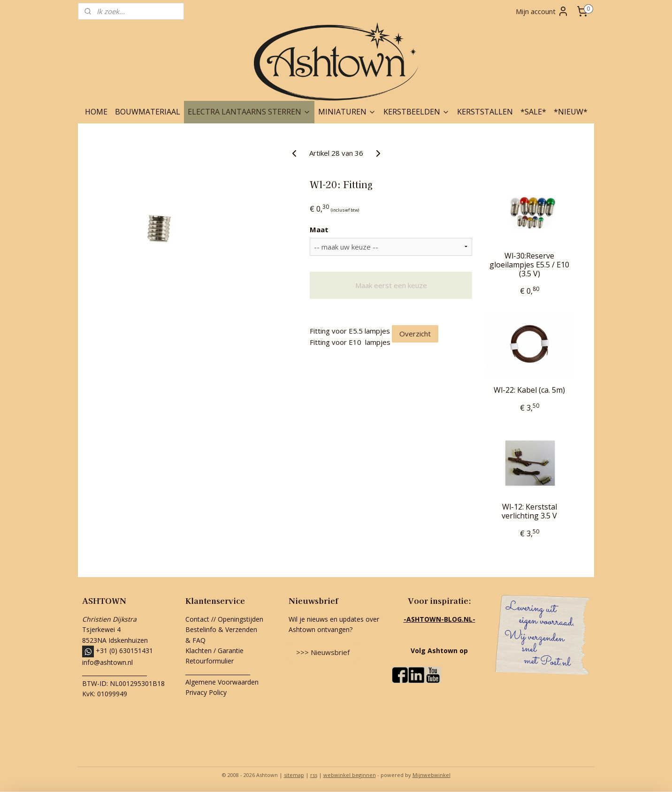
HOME (96, 112)
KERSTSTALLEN (485, 112)
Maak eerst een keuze (391, 285)
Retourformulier (210, 661)
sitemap (294, 775)
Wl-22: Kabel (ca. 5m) (529, 390)
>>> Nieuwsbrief (323, 652)
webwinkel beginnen (350, 775)
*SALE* (533, 112)
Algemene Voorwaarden (222, 682)
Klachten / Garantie (214, 651)
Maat (319, 229)
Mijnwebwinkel (431, 775)
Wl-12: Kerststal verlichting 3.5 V (529, 511)
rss (314, 775)
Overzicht (415, 334)
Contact (197, 619)
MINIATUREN (347, 112)
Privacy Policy (206, 692)
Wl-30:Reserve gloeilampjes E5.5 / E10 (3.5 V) (529, 265)
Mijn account (542, 11)
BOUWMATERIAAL (148, 112)
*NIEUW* (571, 112)
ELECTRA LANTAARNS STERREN (249, 112)
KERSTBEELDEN (416, 112)
